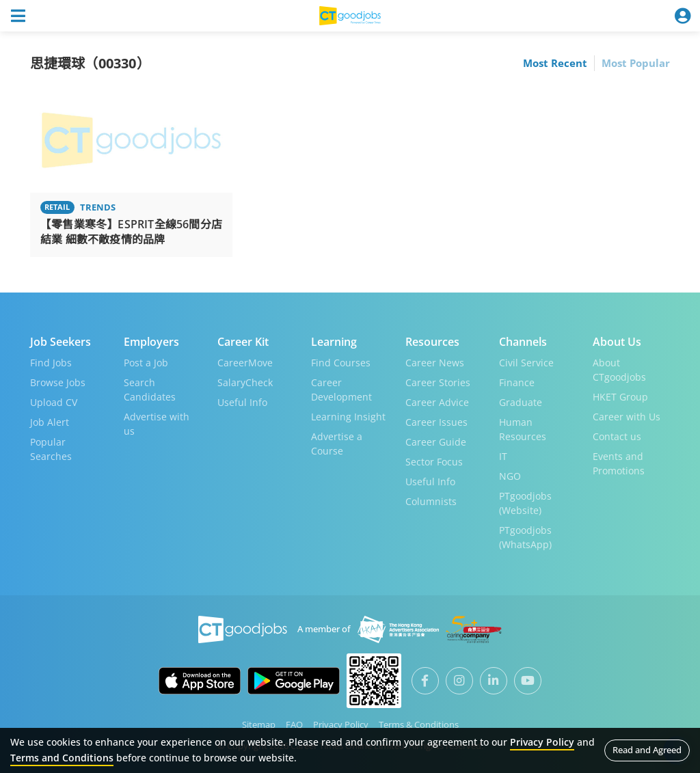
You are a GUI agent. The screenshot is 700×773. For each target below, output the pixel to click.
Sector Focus (434, 462)
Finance (517, 382)
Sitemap (259, 724)
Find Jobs (51, 363)
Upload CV (54, 402)
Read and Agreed (647, 750)
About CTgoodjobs (619, 370)
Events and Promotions (619, 463)
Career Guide (436, 442)
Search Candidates (150, 390)
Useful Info (242, 402)
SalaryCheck (245, 382)
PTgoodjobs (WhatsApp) (525, 537)
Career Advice (437, 402)
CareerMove (245, 363)
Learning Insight (348, 417)
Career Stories (438, 382)
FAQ (294, 724)
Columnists (431, 501)
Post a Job (146, 363)
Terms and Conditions (62, 758)
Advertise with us (157, 424)
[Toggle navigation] (18, 16)
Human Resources (523, 429)
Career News (435, 363)
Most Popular (636, 63)
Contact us (617, 436)
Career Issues (436, 422)
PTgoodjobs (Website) (525, 503)
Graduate (521, 402)
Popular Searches (51, 449)
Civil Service (526, 363)
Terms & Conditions (419, 724)
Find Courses (341, 363)
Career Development (341, 390)
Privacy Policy (341, 724)
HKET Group (620, 397)
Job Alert (50, 422)
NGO (510, 476)
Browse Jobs (58, 382)
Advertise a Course (337, 444)
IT (503, 456)
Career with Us (627, 417)
